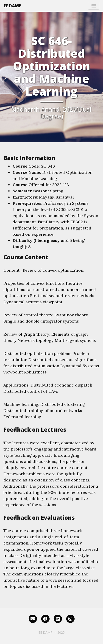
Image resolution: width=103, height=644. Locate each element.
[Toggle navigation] (94, 6)
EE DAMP (13, 6)
